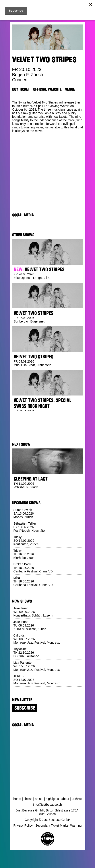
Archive (77, 799)
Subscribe (25, 708)
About (65, 799)
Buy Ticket (21, 89)
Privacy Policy (23, 825)
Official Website (47, 89)
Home (17, 799)
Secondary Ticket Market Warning (58, 825)
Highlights (52, 799)
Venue (70, 89)
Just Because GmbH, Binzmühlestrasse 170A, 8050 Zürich (47, 812)
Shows (28, 799)
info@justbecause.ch (47, 805)
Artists (39, 799)
